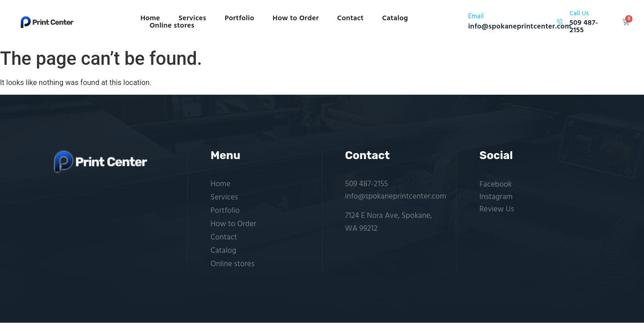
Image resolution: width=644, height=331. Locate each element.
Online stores (172, 26)
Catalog (395, 18)
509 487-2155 (367, 184)
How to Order (296, 18)
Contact (350, 18)
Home (150, 18)
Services (192, 18)
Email (476, 17)
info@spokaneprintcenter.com (396, 197)
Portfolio (239, 18)
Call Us (579, 14)
